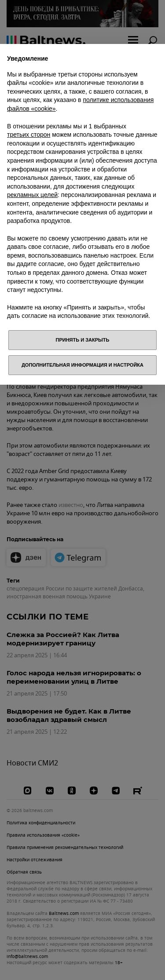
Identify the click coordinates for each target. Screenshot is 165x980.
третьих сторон (29, 135)
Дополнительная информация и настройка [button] (82, 365)
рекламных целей (32, 195)
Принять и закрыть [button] (83, 340)
